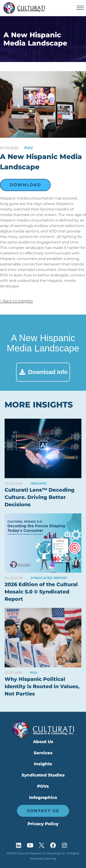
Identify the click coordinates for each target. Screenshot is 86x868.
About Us (43, 742)
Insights (43, 764)
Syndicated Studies (43, 775)
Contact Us (43, 811)
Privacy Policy (43, 824)
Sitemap (50, 859)
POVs (43, 786)
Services (43, 753)
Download (25, 185)
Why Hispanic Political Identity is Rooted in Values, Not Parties (42, 686)
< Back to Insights (16, 301)
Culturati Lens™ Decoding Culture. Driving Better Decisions (40, 497)
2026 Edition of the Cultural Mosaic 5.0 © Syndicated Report (41, 592)
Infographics (43, 798)
